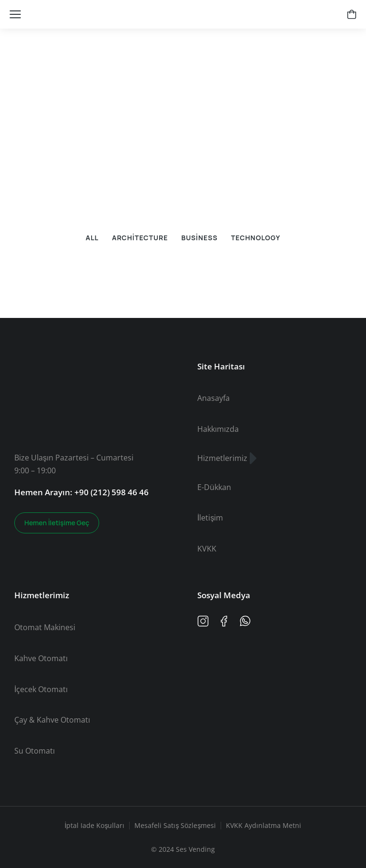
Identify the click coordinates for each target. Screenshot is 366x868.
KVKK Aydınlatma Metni (264, 825)
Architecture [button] (140, 238)
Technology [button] (256, 238)
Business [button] (199, 238)
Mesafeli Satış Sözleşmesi (175, 825)
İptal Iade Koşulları (95, 825)
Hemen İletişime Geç (57, 523)
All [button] (92, 238)
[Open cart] (352, 14)
